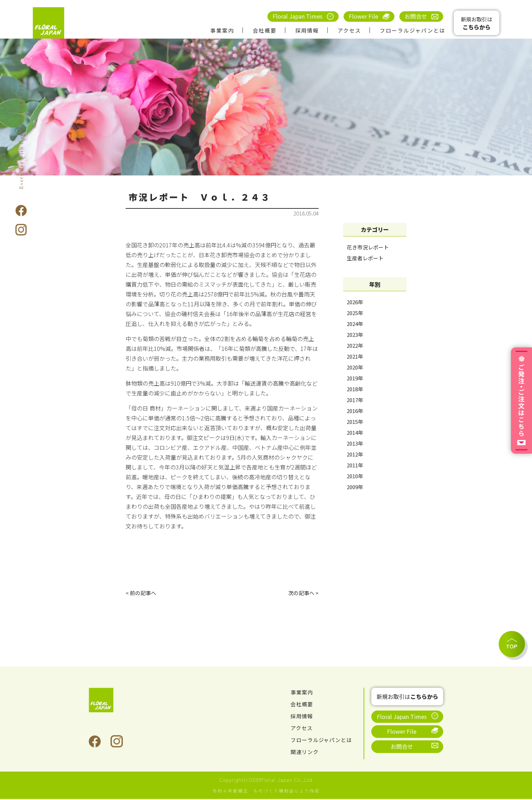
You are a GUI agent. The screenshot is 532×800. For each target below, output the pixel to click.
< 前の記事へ (142, 593)
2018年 (355, 389)
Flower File (364, 16)
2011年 (355, 465)
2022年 (355, 345)
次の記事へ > (302, 593)
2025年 (355, 313)
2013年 (355, 443)
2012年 (355, 454)
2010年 (355, 476)
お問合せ (416, 16)
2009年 (355, 487)
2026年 (355, 302)
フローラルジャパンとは (413, 30)
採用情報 (307, 30)
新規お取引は (477, 23)
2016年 (355, 411)
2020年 (355, 367)
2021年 (355, 356)
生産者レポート (365, 258)
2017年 (355, 400)
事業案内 (222, 30)
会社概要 (265, 30)
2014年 (355, 432)
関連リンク (305, 753)
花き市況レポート (368, 247)
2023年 (355, 335)
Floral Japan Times (298, 16)
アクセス (349, 30)
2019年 (355, 378)
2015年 (355, 422)
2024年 (355, 324)
